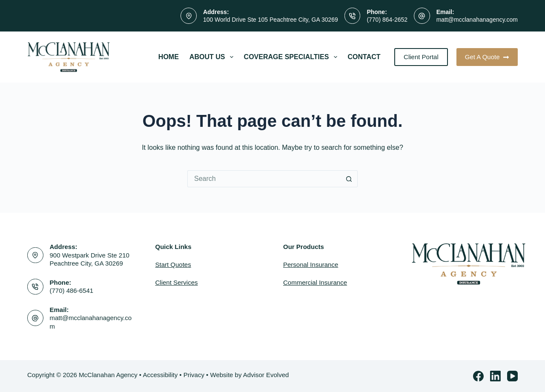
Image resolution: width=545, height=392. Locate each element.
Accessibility (160, 375)
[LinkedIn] (495, 376)
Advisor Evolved (266, 375)
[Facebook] (478, 376)
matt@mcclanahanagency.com (477, 20)
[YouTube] (512, 376)
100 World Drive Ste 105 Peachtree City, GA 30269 (271, 20)
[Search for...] (264, 179)
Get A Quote (487, 57)
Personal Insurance (311, 265)
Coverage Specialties (292, 57)
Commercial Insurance (315, 282)
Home (169, 57)
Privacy (194, 375)
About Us (213, 57)
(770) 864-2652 (387, 20)
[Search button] (349, 179)
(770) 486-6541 (72, 290)
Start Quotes (173, 265)
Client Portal (421, 57)
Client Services (177, 282)
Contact (364, 57)
